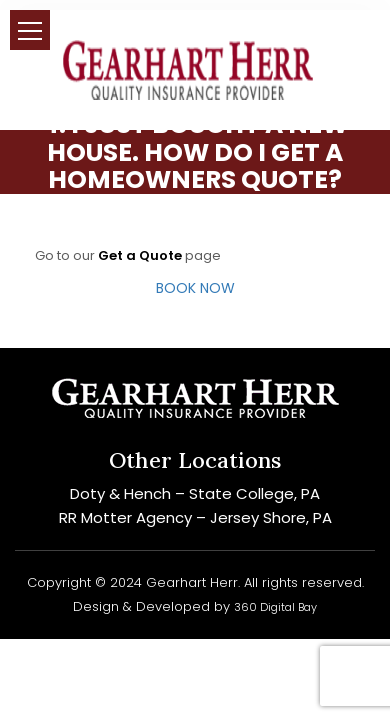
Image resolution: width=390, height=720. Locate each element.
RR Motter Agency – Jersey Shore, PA (195, 517)
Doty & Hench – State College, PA (195, 493)
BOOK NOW (195, 288)
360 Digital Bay (275, 607)
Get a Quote (140, 255)
